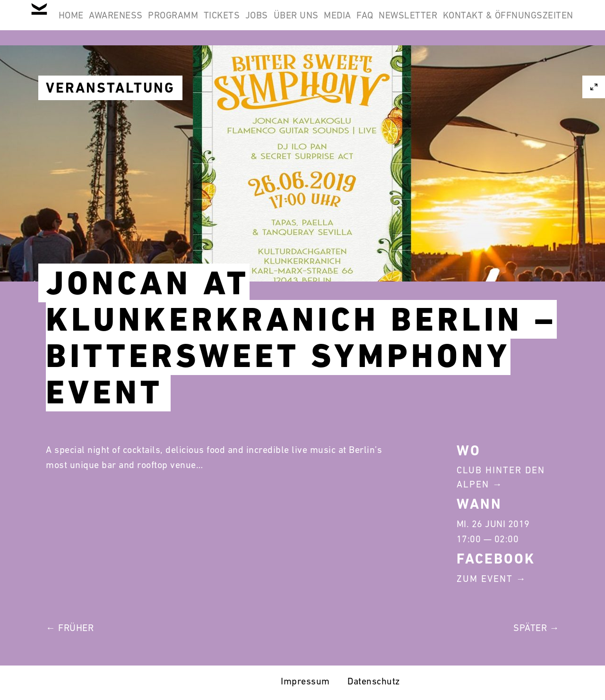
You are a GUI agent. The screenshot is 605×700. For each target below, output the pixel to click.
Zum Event (485, 579)
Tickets (290, 23)
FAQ (483, 23)
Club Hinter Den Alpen (501, 477)
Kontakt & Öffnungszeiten (502, 68)
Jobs (337, 23)
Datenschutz (374, 681)
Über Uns (389, 23)
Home (103, 23)
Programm (230, 23)
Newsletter (538, 23)
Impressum (305, 681)
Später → (536, 628)
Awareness (160, 23)
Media (443, 23)
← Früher (70, 628)
